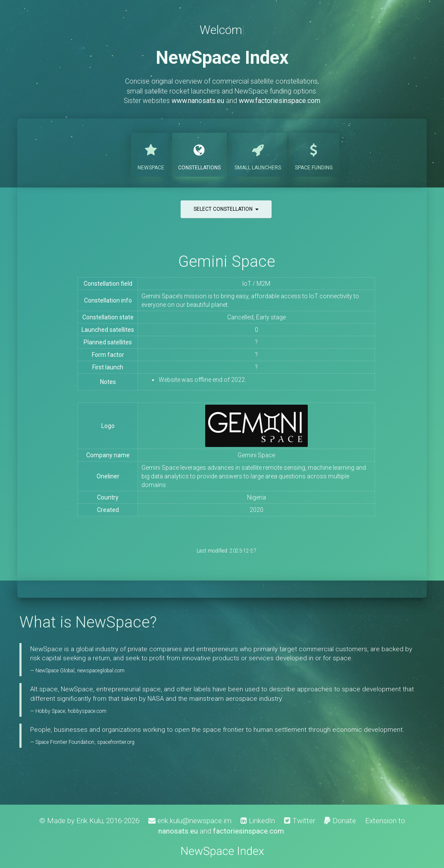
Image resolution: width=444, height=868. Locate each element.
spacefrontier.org (116, 742)
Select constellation (226, 209)
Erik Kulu (90, 821)
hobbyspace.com (87, 711)
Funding (314, 154)
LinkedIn (258, 821)
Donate (340, 821)
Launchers (258, 154)
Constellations (199, 154)
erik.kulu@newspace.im (190, 821)
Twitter (300, 821)
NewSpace (151, 154)
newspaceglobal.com (101, 671)
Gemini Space (227, 261)
